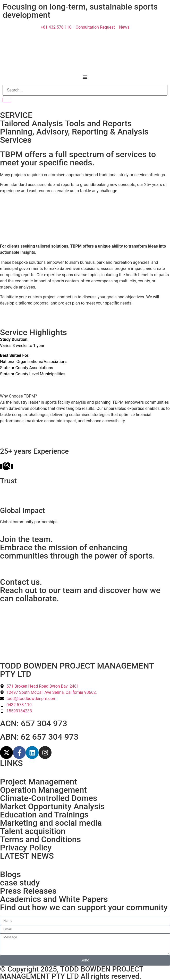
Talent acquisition (33, 831)
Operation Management (43, 790)
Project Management (39, 782)
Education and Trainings (44, 815)
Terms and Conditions (40, 839)
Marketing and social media (51, 823)
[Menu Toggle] (85, 77)
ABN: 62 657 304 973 (39, 737)
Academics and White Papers (54, 899)
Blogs (10, 874)
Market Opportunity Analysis (52, 806)
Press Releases (28, 891)
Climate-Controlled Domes (49, 798)
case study (20, 883)
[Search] (85, 90)
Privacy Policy (26, 848)
